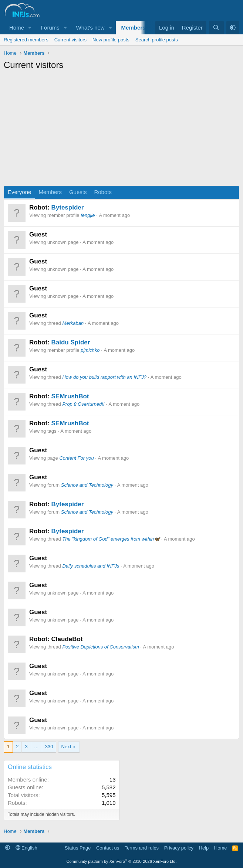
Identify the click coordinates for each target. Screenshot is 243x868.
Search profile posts (157, 40)
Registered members (26, 40)
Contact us (108, 848)
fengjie (88, 215)
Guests (78, 192)
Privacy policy (179, 848)
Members (134, 28)
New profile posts (111, 40)
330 (49, 747)
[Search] (216, 28)
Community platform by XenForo (122, 861)
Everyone (19, 192)
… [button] (36, 747)
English (26, 848)
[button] (30, 28)
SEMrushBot (70, 396)
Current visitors (70, 40)
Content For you (76, 458)
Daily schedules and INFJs (91, 566)
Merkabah (73, 323)
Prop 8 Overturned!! (83, 404)
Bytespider (67, 207)
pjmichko (90, 350)
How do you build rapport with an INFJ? (104, 377)
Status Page (78, 848)
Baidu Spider (70, 342)
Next (66, 747)
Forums (50, 28)
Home (17, 28)
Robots (103, 192)
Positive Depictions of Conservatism (100, 647)
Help (204, 848)
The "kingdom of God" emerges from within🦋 (111, 539)
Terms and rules (142, 848)
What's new (90, 28)
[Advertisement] (121, 130)
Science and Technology (87, 485)
